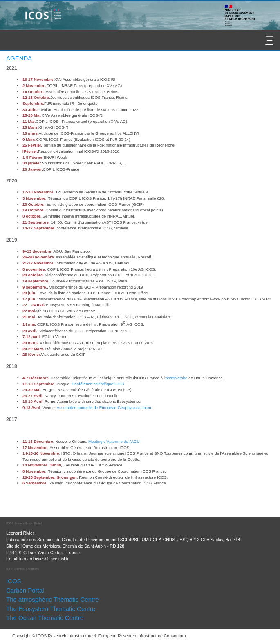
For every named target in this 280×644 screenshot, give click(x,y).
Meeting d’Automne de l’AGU (114, 441)
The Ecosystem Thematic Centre (51, 609)
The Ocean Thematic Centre (45, 618)
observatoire (177, 378)
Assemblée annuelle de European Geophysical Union (104, 407)
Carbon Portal (25, 590)
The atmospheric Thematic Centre (53, 599)
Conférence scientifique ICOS (98, 384)
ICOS (14, 581)
